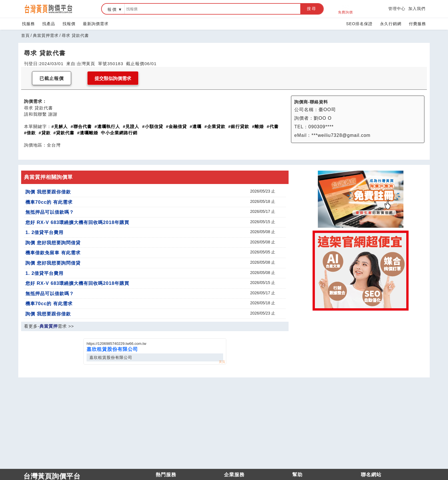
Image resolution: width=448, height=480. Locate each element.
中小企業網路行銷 (119, 133)
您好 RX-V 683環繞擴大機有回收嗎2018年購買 (77, 222)
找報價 (69, 24)
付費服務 (417, 24)
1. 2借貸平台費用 (44, 232)
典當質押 (49, 326)
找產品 (49, 24)
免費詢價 (345, 9)
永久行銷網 (391, 24)
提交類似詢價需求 (113, 78)
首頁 (25, 35)
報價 (112, 9)
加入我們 (417, 9)
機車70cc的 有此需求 (49, 202)
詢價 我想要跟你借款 (48, 192)
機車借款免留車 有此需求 (53, 253)
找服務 (28, 24)
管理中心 (397, 9)
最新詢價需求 (96, 24)
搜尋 (312, 9)
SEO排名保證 (359, 24)
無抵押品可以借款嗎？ (50, 212)
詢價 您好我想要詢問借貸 (53, 243)
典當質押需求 (46, 35)
